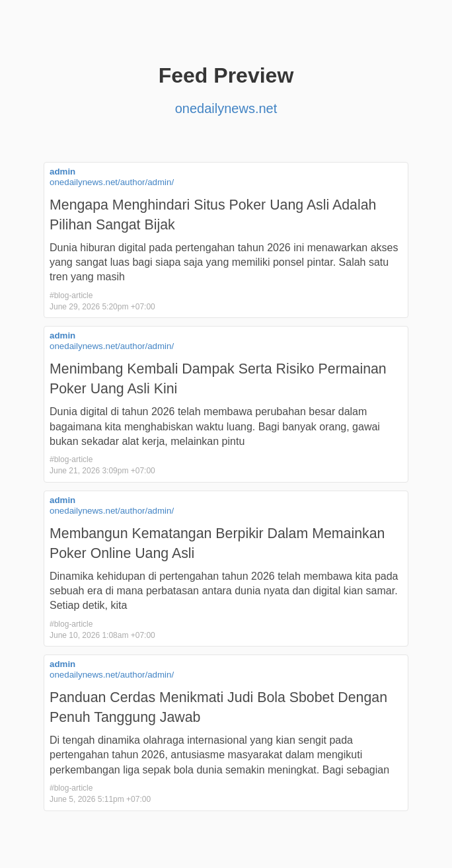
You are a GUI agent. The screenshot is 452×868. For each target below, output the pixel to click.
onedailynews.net (226, 108)
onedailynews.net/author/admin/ (112, 182)
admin (62, 172)
